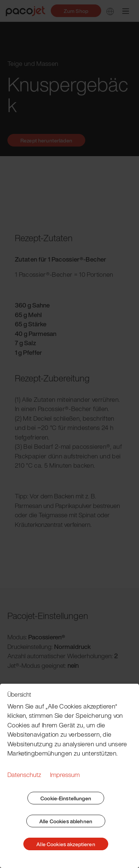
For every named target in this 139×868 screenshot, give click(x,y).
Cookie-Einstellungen (66, 798)
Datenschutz (24, 775)
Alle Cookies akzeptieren (66, 844)
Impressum (65, 775)
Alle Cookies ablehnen (66, 821)
